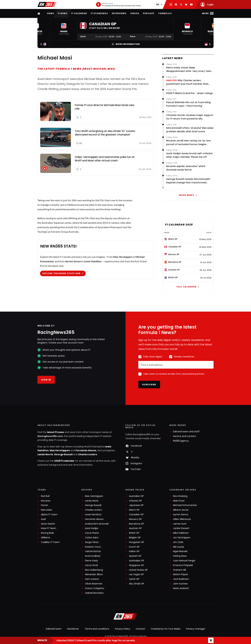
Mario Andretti (181, 588)
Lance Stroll (91, 565)
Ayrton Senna (181, 515)
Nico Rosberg (180, 496)
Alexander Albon (94, 574)
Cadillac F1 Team (50, 542)
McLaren (46, 501)
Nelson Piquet (181, 574)
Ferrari (44, 505)
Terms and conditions (97, 629)
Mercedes (47, 510)
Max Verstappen (60, 450)
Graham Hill (179, 570)
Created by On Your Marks (166, 629)
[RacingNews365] (125, 617)
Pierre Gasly (91, 561)
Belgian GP (135, 538)
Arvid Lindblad (93, 556)
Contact (140, 629)
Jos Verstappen (182, 538)
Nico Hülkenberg (94, 570)
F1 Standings (99, 13)
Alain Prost (179, 501)
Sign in (46, 380)
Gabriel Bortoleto (94, 593)
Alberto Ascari (181, 510)
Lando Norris (45, 454)
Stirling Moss (180, 556)
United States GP (138, 570)
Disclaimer (73, 629)
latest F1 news (55, 432)
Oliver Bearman (94, 584)
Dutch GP (134, 547)
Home (51, 13)
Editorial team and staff (186, 432)
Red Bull (45, 496)
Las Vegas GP (136, 574)
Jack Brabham (181, 579)
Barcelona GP (136, 524)
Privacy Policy (122, 629)
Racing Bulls (47, 533)
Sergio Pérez (92, 542)
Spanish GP (135, 556)
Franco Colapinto (95, 588)
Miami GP (134, 510)
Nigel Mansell (180, 551)
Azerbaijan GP (137, 561)
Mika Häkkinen (181, 533)
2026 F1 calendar (64, 461)
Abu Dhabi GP (137, 584)
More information (125, 44)
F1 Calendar (79, 13)
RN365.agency (181, 441)
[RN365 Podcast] (118, 4)
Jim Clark (178, 542)
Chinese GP (135, 501)
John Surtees (180, 584)
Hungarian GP (137, 542)
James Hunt (180, 524)
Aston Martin (48, 524)
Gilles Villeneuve (182, 519)
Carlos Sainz (92, 538)
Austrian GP (135, 528)
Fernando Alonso (86, 450)
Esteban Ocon (93, 547)
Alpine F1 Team (49, 515)
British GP (134, 533)
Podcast (149, 13)
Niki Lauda (178, 547)
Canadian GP (136, 515)
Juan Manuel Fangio (184, 561)
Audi (43, 519)
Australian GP (136, 496)
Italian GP (134, 551)
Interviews (119, 13)
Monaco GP (135, 519)
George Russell (63, 454)
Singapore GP (136, 565)
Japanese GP (136, 505)
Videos (135, 13)
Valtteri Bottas (93, 551)
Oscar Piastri (92, 533)
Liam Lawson (92, 579)
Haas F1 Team (49, 528)
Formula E (165, 13)
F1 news (63, 13)
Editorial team (54, 629)
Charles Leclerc (88, 454)
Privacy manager (196, 629)
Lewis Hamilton (93, 515)
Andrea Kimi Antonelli (97, 524)
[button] (64, 29)
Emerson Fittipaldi (183, 565)
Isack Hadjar (92, 528)
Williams (46, 538)
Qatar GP (134, 579)
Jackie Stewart (181, 528)
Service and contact (184, 436)
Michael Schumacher (185, 505)
